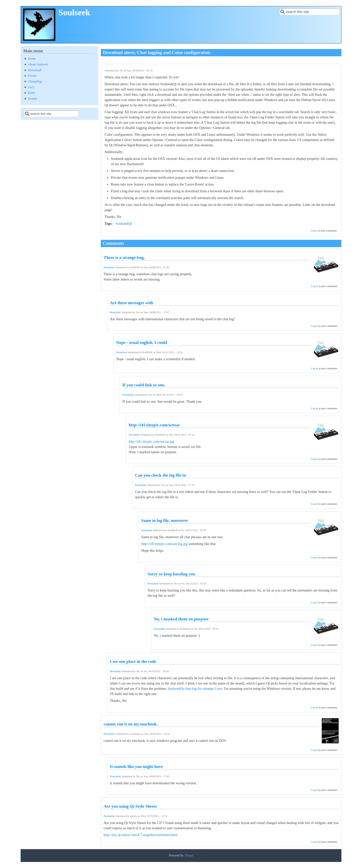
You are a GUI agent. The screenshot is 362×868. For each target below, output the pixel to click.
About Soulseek (38, 64)
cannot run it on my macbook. (131, 724)
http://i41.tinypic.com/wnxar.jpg (151, 442)
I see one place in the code (133, 661)
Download (34, 70)
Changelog (35, 81)
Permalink (109, 267)
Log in (314, 231)
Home (32, 59)
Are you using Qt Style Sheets (130, 806)
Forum (32, 76)
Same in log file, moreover (165, 520)
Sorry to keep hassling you (171, 574)
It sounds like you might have (136, 767)
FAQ (31, 87)
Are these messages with (132, 303)
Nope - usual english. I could (142, 342)
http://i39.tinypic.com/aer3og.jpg (165, 544)
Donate (32, 99)
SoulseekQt (124, 224)
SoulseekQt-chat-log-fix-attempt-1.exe (195, 689)
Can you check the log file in (160, 475)
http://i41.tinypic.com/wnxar (154, 425)
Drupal (189, 855)
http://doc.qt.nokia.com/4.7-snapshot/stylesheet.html (141, 835)
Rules (32, 93)
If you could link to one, (144, 385)
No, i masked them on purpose (181, 619)
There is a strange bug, (124, 258)
